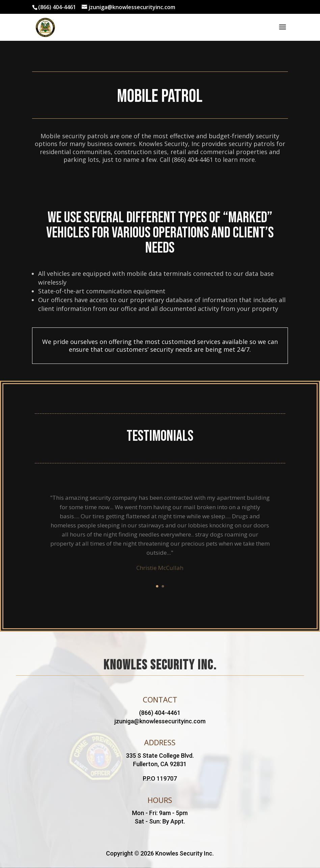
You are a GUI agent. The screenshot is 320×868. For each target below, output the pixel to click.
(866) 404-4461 (57, 7)
